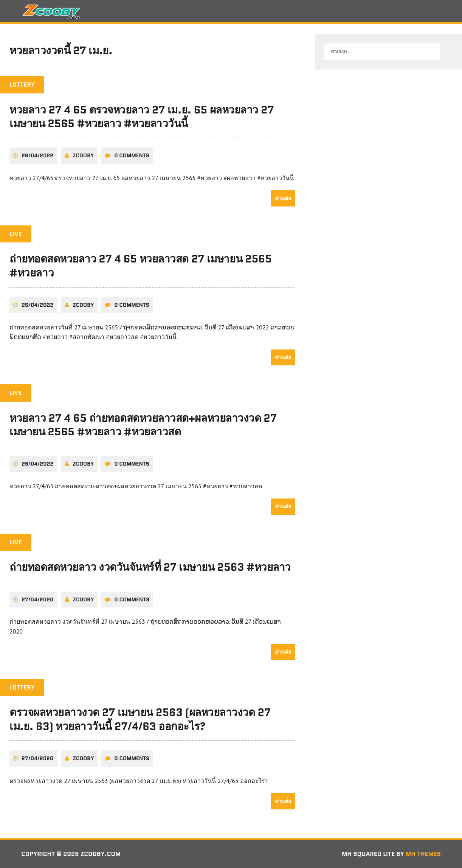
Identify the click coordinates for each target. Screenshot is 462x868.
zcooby (83, 155)
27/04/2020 (38, 599)
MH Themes (423, 854)
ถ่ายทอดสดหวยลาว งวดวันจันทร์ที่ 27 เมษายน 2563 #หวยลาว (150, 567)
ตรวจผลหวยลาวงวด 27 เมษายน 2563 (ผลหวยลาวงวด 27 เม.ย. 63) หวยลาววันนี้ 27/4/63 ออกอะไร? (140, 719)
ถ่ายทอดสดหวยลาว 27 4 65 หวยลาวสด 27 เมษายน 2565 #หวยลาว (141, 266)
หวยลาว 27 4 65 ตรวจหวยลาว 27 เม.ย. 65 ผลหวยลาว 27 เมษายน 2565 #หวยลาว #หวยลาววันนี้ (142, 116)
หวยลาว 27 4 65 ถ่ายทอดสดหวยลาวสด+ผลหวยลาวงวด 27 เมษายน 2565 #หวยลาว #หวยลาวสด (143, 425)
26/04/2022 (37, 155)
